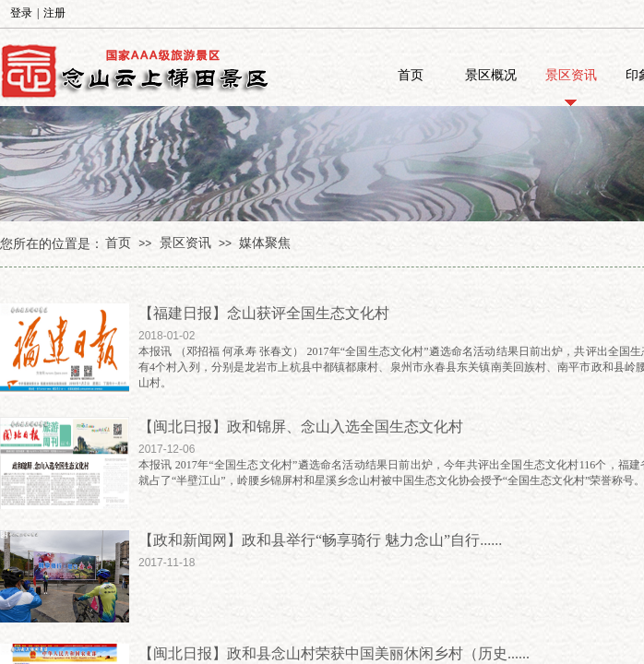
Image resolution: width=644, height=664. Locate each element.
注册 (54, 13)
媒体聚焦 (265, 243)
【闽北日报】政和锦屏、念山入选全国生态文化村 (301, 427)
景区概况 (491, 75)
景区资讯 (571, 75)
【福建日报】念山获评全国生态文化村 (264, 313)
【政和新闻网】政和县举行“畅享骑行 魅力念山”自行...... (320, 540)
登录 (21, 13)
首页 (411, 75)
